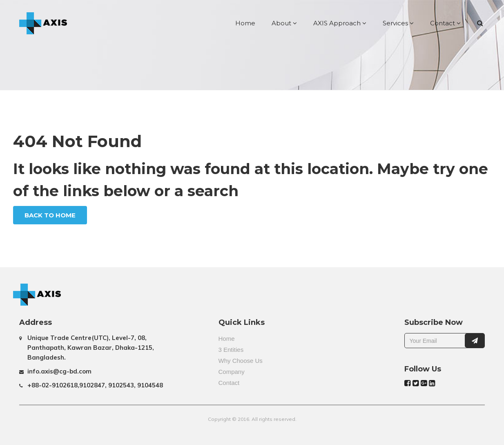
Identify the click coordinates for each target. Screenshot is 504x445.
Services (398, 23)
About (284, 23)
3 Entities (231, 350)
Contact (445, 23)
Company (232, 372)
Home (245, 23)
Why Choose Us (241, 361)
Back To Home (50, 215)
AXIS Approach (340, 23)
